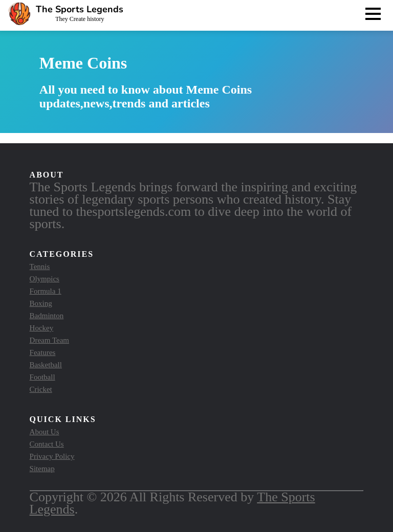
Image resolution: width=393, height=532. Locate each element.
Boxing (41, 303)
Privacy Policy (52, 456)
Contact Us (47, 444)
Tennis (40, 267)
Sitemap (42, 469)
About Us (45, 432)
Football (42, 377)
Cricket (41, 389)
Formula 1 (46, 291)
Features (43, 352)
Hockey (42, 328)
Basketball (46, 365)
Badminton (47, 316)
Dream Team (49, 340)
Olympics (45, 279)
